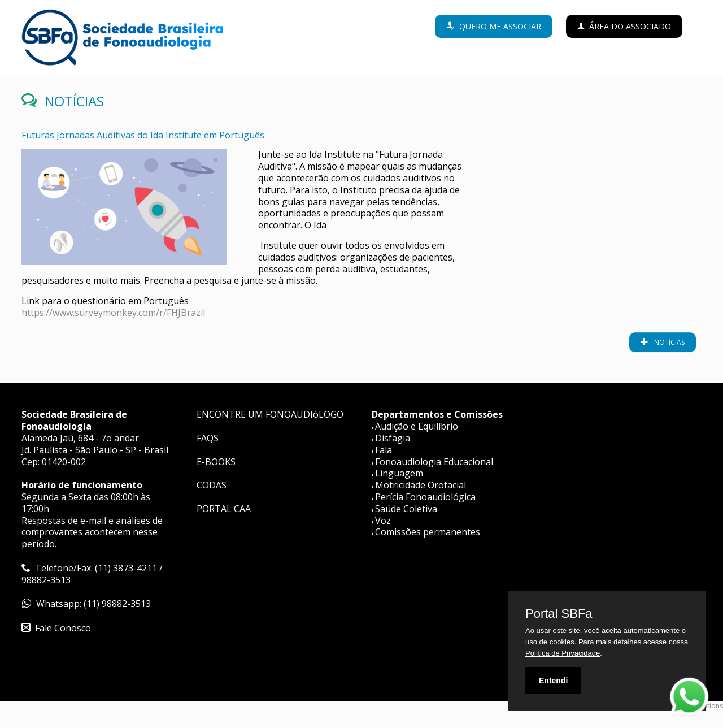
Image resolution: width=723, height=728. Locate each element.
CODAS (212, 485)
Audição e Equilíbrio (417, 426)
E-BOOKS (216, 462)
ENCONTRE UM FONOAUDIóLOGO (270, 414)
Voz (383, 521)
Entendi (553, 681)
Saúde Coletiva (406, 509)
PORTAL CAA (224, 509)
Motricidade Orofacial (421, 485)
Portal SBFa (559, 614)
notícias (668, 342)
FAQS (208, 438)
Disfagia (393, 438)
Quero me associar (500, 26)
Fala (384, 450)
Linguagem (399, 473)
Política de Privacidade (563, 653)
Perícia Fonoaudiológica (425, 497)
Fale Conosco (63, 628)
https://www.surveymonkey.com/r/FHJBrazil (113, 313)
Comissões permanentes (428, 532)
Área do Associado (630, 26)
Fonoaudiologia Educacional (434, 462)
